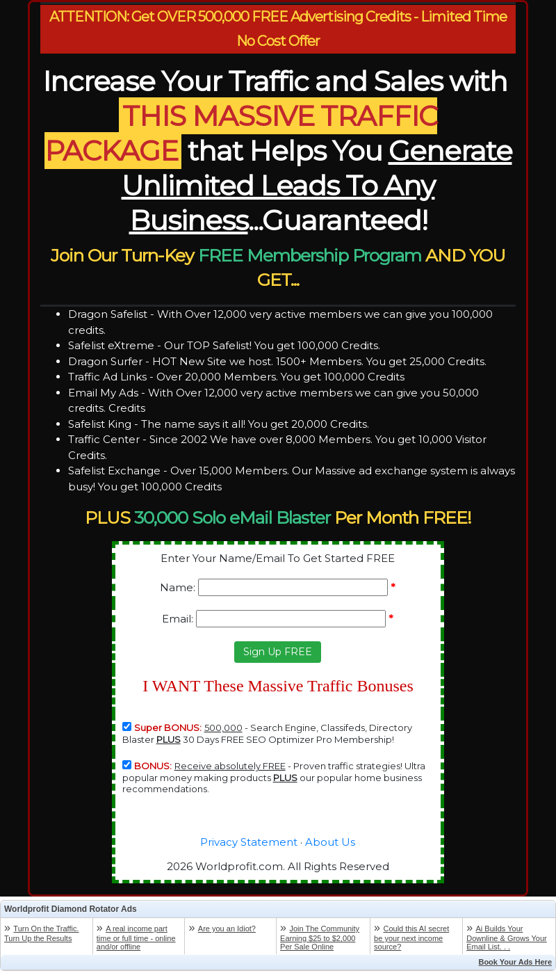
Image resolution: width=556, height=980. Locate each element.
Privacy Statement (249, 842)
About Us (330, 842)
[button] (278, 652)
